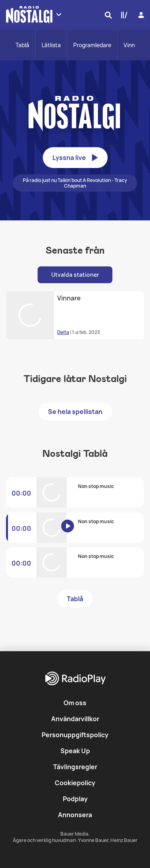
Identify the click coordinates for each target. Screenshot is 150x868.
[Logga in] (140, 15)
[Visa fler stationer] (59, 14)
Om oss (75, 703)
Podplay (75, 799)
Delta (63, 332)
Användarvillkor (75, 719)
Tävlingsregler (75, 767)
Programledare (92, 45)
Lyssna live (75, 158)
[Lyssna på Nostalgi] (73, 532)
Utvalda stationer (75, 275)
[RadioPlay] (75, 679)
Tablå (22, 45)
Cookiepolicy (75, 783)
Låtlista (51, 45)
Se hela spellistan (75, 412)
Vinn (129, 45)
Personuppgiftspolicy (75, 735)
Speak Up (75, 751)
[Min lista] (122, 15)
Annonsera (75, 815)
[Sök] (106, 15)
